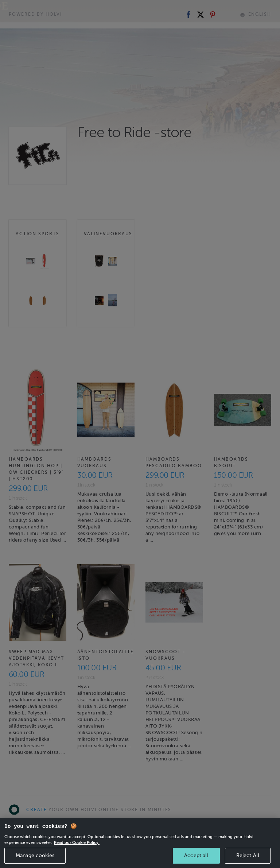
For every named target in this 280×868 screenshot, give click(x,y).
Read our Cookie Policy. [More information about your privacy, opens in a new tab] (77, 853)
